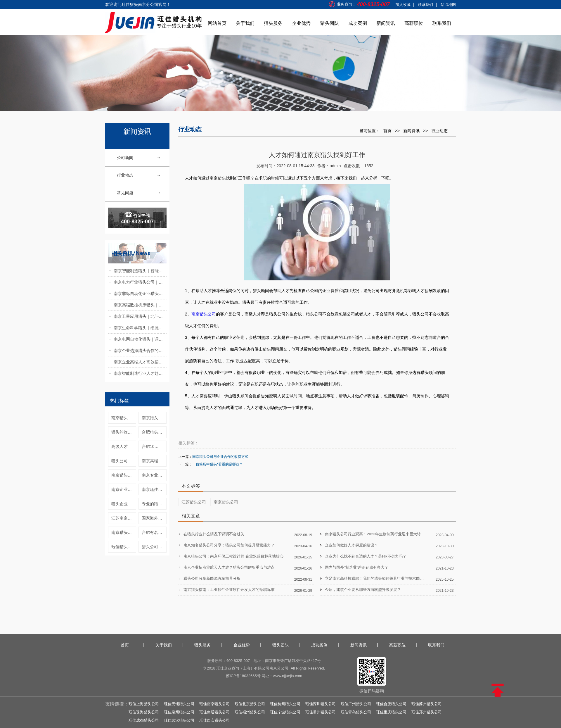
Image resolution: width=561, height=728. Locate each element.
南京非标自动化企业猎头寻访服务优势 (140, 294)
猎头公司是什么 (154, 547)
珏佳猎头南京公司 (124, 547)
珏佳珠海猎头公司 (144, 712)
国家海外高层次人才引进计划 (154, 518)
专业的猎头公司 (154, 504)
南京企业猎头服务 (124, 489)
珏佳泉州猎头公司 (179, 712)
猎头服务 (273, 23)
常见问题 (125, 193)
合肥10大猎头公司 (154, 446)
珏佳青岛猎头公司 (356, 712)
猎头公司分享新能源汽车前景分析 (212, 578)
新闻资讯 (386, 23)
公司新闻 (125, 158)
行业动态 (125, 175)
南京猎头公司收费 (124, 475)
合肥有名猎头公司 (154, 532)
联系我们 (425, 5)
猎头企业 (120, 504)
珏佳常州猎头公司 (321, 712)
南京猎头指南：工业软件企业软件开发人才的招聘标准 (229, 590)
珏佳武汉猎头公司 (179, 720)
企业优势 (301, 23)
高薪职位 (414, 23)
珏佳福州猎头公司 (250, 712)
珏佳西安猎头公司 (214, 720)
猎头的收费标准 (124, 432)
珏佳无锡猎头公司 (179, 704)
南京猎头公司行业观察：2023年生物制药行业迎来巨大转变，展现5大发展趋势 (390, 534)
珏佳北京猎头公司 (250, 704)
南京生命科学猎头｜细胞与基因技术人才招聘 (140, 328)
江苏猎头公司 (194, 502)
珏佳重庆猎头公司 (391, 712)
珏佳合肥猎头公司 (391, 704)
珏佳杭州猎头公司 (285, 704)
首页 (387, 131)
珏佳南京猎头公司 (214, 704)
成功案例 (358, 23)
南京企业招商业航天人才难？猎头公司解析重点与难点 (229, 567)
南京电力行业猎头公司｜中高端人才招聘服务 (140, 282)
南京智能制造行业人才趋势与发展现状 (140, 373)
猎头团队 (330, 23)
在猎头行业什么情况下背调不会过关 (214, 534)
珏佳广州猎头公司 (356, 704)
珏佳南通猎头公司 (214, 712)
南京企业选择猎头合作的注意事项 (140, 351)
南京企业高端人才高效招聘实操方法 (140, 362)
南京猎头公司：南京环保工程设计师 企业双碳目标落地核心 (233, 556)
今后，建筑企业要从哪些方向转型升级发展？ (363, 590)
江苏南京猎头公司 (124, 518)
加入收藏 (403, 5)
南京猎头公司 (124, 532)
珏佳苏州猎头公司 (427, 704)
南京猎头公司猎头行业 (124, 418)
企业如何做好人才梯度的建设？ (352, 545)
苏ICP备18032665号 (243, 676)
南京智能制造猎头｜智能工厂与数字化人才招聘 (140, 271)
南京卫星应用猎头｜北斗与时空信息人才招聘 (140, 316)
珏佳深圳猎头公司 (321, 704)
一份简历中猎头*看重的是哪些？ (218, 464)
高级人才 (120, 446)
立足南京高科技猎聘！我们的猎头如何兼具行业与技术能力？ (376, 578)
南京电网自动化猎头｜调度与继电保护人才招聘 (140, 339)
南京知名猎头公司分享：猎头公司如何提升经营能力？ (229, 545)
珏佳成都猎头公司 (144, 720)
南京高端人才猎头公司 (154, 461)
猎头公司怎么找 (124, 461)
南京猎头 (150, 418)
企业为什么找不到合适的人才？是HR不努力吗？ (366, 556)
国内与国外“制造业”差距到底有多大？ (357, 567)
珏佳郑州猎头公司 (427, 712)
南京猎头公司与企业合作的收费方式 (220, 457)
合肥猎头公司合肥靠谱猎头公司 (154, 432)
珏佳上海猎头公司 (144, 704)
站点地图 (448, 5)
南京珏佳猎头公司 (154, 489)
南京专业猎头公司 (154, 475)
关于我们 (245, 23)
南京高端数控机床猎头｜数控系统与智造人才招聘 (140, 305)
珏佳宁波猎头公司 (285, 712)
